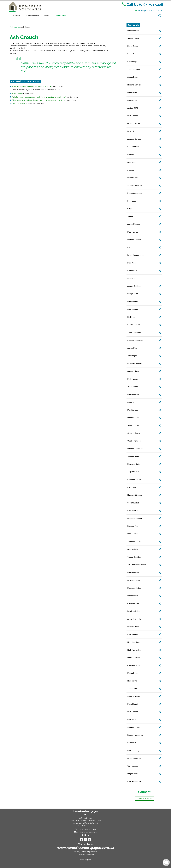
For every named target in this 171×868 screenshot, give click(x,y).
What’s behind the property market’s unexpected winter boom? (39, 97)
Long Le (131, 54)
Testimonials (60, 16)
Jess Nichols (133, 549)
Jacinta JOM (133, 108)
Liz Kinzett (132, 317)
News (47, 16)
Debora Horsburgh (135, 735)
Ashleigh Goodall (134, 619)
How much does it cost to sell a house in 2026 (32, 87)
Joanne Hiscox (133, 371)
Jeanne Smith (133, 38)
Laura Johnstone (134, 758)
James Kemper (134, 224)
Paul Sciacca (133, 712)
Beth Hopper (133, 379)
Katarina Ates (133, 526)
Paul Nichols (133, 634)
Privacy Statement (82, 852)
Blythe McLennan (135, 518)
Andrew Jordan (134, 727)
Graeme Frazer (134, 124)
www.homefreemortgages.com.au (86, 848)
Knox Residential (134, 781)
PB (129, 247)
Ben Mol (131, 155)
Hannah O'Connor (135, 495)
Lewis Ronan (133, 131)
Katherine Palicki (134, 480)
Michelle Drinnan (134, 240)
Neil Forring (132, 681)
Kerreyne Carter (134, 464)
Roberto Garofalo (134, 85)
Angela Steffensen (135, 286)
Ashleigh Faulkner (135, 185)
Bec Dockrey (133, 511)
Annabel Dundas (134, 139)
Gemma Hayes (134, 433)
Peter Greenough (134, 193)
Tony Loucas (133, 766)
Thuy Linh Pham (19, 103)
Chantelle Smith (134, 665)
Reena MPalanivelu (135, 340)
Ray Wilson (132, 93)
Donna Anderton (134, 588)
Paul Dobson (133, 116)
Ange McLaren (133, 472)
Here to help (18, 94)
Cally (129, 209)
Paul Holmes (133, 232)
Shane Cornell (133, 456)
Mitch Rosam (133, 596)
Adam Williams (133, 696)
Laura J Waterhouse (136, 255)
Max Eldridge (133, 410)
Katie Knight (132, 62)
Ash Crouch (24, 37)
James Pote (132, 348)
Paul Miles (132, 720)
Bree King (131, 263)
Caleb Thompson (134, 441)
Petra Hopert (133, 704)
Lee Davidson (133, 147)
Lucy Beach (132, 201)
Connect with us (144, 798)
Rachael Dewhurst (135, 449)
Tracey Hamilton (134, 557)
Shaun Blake (133, 77)
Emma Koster (133, 673)
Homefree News (32, 16)
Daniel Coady (133, 418)
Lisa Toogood (133, 309)
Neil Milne (131, 162)
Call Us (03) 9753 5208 (145, 5)
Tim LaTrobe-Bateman (137, 565)
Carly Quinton (133, 603)
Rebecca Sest (133, 31)
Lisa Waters (132, 100)
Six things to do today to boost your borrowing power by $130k (39, 100)
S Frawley (132, 743)
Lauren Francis (134, 325)
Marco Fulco (133, 534)
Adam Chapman (134, 333)
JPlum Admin (133, 387)
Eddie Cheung (133, 751)
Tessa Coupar (133, 425)
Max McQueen (133, 627)
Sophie (130, 216)
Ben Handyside (134, 611)
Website (16, 16)
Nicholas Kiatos (134, 642)
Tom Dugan (132, 356)
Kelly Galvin (132, 487)
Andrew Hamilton (134, 542)
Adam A (131, 402)
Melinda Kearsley (134, 363)
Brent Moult (132, 271)
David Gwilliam (133, 658)
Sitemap (94, 852)
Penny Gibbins (133, 178)
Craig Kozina (133, 294)
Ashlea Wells (133, 689)
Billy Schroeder (134, 580)
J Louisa (131, 170)
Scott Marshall (133, 503)
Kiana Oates (133, 46)
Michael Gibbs (133, 395)
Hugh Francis (133, 774)
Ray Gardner (133, 302)
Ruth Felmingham (135, 650)
